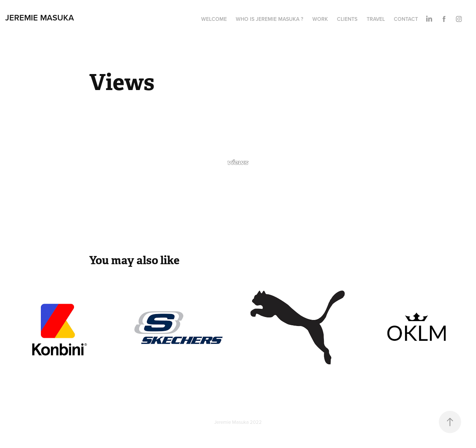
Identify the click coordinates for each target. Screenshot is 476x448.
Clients (347, 19)
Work (320, 19)
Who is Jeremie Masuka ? (269, 19)
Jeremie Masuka (40, 17)
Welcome (214, 19)
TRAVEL (376, 19)
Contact (406, 19)
